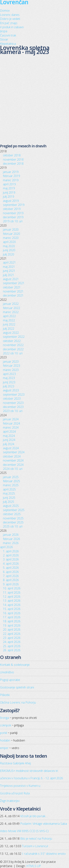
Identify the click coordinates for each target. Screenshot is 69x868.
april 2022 (9, 316)
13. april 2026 (12, 601)
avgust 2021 (11, 279)
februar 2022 (11, 308)
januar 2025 (11, 477)
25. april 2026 (12, 646)
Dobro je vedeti (10, 19)
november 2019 (13, 213)
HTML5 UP (34, 866)
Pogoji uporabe (10, 680)
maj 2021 (9, 267)
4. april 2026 (11, 564)
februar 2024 (11, 423)
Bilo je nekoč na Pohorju (36, 839)
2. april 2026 (11, 555)
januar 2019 (11, 172)
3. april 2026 (11, 559)
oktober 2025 (12, 514)
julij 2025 (9, 502)
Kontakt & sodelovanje (15, 665)
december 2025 (13, 522)
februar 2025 (11, 481)
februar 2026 (11, 539)
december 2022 (13, 349)
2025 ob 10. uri (13, 526)
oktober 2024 (12, 456)
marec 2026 (11, 543)
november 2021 (13, 291)
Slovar (4, 39)
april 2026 (6, 547)
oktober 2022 (12, 341)
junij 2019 (9, 192)
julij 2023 (9, 386)
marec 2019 (11, 180)
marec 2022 (11, 312)
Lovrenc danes (10, 15)
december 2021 (13, 295)
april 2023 (9, 374)
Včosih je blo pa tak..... (34, 816)
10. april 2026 (12, 588)
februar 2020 (11, 234)
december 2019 (13, 217)
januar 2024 (11, 419)
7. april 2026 (11, 576)
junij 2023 (9, 382)
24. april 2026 (12, 642)
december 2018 (13, 164)
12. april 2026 (12, 597)
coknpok (6, 725)
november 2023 (13, 403)
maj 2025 (9, 493)
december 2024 (13, 465)
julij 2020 (9, 254)
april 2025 (9, 489)
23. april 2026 (12, 638)
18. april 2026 (12, 621)
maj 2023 (9, 378)
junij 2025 (9, 498)
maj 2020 (9, 246)
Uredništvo (7, 672)
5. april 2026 (11, 568)
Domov (5, 10)
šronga (5, 718)
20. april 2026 (12, 629)
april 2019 (9, 184)
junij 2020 (9, 250)
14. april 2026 (12, 605)
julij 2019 (9, 197)
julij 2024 (9, 444)
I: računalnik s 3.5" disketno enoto (44, 854)
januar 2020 (11, 229)
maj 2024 (9, 436)
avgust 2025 (11, 506)
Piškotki (5, 695)
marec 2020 (11, 238)
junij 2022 (9, 324)
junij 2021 (9, 271)
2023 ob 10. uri (13, 411)
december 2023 (13, 407)
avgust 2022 (11, 333)
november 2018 (13, 159)
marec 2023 (11, 370)
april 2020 (9, 242)
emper (4, 748)
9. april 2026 (11, 584)
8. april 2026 (11, 580)
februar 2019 (11, 176)
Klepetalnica (8, 44)
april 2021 (9, 262)
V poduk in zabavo (12, 27)
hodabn (5, 740)
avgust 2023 (11, 390)
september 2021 (14, 283)
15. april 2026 (12, 609)
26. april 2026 (12, 650)
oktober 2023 (12, 399)
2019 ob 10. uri (13, 221)
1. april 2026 (11, 551)
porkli (3, 733)
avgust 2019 (11, 201)
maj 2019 (9, 188)
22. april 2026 (12, 634)
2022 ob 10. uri (13, 353)
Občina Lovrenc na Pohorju (18, 702)
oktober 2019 (12, 209)
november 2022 (13, 345)
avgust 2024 (11, 448)
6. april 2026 (11, 572)
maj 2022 (9, 320)
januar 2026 (11, 535)
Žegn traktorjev (10, 801)
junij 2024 (9, 440)
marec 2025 (11, 485)
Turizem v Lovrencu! (35, 846)
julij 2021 (9, 275)
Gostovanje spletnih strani (17, 687)
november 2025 (13, 518)
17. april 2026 (12, 617)
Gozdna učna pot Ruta (15, 793)
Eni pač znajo (9, 23)
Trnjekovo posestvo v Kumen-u (20, 786)
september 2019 (14, 205)
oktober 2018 (12, 155)
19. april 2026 (12, 625)
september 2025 (14, 510)
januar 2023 (11, 362)
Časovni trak (8, 35)
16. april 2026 (12, 613)
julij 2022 (9, 329)
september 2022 (14, 337)
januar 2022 (11, 304)
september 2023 (14, 394)
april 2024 (9, 432)
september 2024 (14, 452)
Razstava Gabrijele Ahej (15, 763)
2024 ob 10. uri (13, 469)
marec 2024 (11, 427)
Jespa (4, 31)
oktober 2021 (12, 287)
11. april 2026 (12, 592)
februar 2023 (11, 366)
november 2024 (13, 460)
